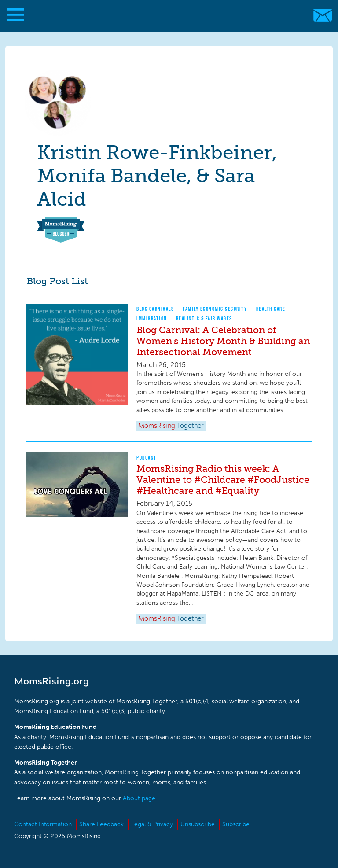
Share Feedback (101, 824)
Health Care (271, 309)
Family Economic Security (215, 309)
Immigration (152, 318)
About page (139, 798)
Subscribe (236, 824)
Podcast (147, 458)
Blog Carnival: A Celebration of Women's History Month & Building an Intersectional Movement (223, 341)
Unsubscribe (198, 824)
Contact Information (43, 824)
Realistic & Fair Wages (204, 318)
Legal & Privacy (152, 824)
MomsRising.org (165, 15)
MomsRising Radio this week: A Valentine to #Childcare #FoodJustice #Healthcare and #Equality (223, 480)
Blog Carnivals (155, 309)
